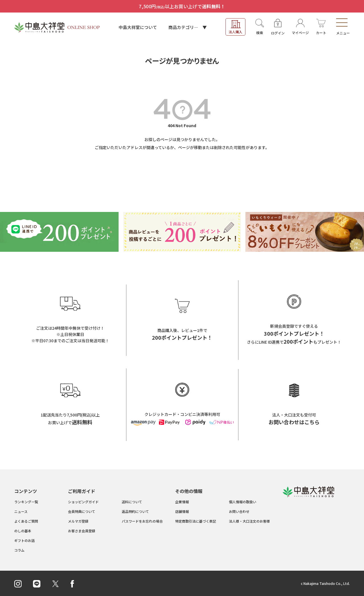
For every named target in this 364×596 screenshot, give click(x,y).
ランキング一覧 (26, 502)
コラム (19, 550)
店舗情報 (182, 511)
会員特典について (82, 511)
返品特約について (135, 511)
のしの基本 (23, 531)
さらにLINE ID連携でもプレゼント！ (294, 342)
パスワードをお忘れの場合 (142, 521)
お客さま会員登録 (82, 531)
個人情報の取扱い (243, 502)
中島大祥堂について (138, 27)
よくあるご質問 (26, 521)
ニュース (21, 511)
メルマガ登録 (78, 521)
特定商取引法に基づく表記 (196, 521)
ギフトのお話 (24, 540)
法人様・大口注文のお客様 (249, 521)
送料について (132, 502)
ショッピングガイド (83, 502)
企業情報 (182, 502)
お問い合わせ (239, 511)
